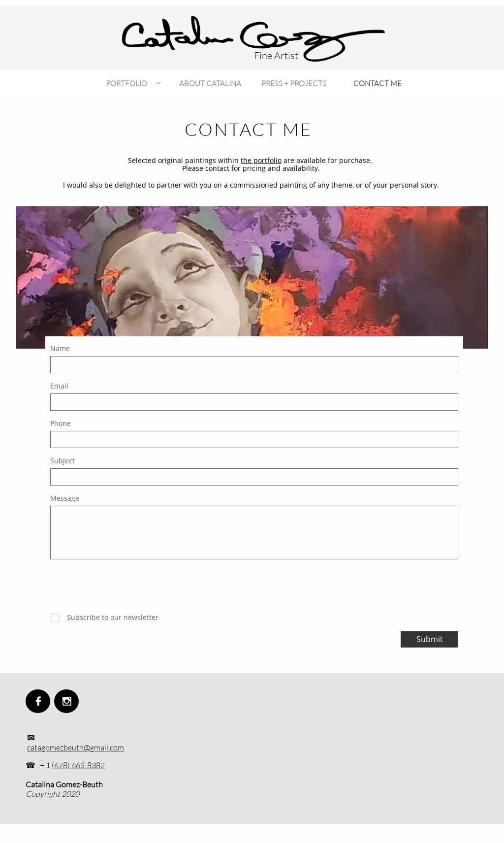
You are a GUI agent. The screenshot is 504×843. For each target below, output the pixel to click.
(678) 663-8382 (78, 765)
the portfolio (261, 160)
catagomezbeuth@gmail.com (76, 747)
